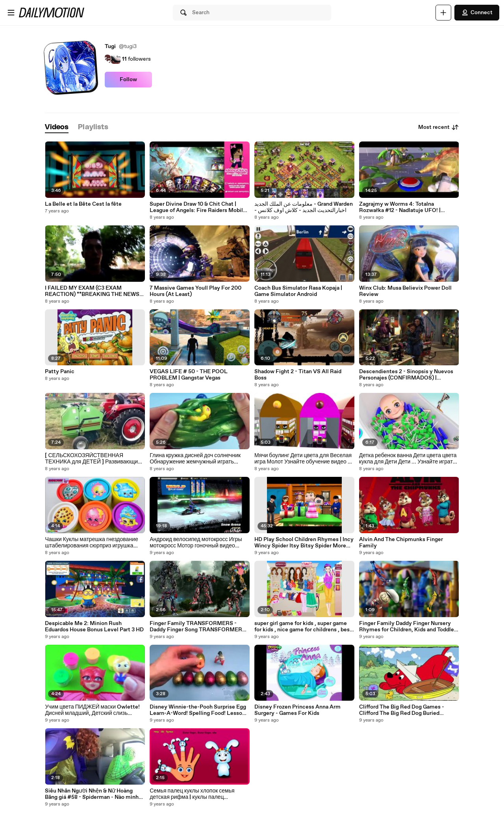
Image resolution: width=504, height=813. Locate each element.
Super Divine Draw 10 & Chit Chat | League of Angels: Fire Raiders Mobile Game (198, 207)
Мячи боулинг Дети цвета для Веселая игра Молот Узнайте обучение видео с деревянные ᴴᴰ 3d (303, 459)
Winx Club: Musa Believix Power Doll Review (405, 291)
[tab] (57, 127)
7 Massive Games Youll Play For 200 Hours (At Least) (195, 291)
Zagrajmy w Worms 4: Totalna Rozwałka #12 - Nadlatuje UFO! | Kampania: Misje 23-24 (400, 207)
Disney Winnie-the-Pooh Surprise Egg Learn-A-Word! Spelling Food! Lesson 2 (198, 710)
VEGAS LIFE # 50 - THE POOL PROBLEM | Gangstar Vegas (189, 375)
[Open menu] (11, 13)
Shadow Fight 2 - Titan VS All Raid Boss (298, 375)
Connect (477, 13)
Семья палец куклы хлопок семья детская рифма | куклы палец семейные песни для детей (192, 794)
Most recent (439, 127)
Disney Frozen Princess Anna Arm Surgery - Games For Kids (297, 710)
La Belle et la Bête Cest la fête (83, 204)
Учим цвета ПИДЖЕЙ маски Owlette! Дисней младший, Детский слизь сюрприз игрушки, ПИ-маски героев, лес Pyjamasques (92, 710)
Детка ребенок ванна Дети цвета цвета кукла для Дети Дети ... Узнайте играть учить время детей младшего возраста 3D (408, 459)
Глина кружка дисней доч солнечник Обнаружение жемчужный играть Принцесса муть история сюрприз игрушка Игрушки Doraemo (195, 459)
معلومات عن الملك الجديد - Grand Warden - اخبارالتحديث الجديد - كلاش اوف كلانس (304, 207)
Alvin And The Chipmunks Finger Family (401, 543)
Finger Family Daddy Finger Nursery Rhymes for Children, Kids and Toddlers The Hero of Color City (409, 627)
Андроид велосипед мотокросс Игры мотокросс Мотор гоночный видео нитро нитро (196, 543)
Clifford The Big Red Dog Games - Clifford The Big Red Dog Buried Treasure (402, 710)
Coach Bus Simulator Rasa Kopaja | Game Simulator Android (298, 291)
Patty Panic (60, 372)
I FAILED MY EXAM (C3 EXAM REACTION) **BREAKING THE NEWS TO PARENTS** (92, 291)
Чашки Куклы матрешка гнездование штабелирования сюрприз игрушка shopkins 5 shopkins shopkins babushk (94, 543)
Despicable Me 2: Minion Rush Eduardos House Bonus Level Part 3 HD (94, 627)
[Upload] (443, 13)
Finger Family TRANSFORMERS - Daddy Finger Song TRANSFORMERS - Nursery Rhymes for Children (199, 627)
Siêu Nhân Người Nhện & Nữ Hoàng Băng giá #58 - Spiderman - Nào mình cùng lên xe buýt (92, 794)
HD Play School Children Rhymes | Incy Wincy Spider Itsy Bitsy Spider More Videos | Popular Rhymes (304, 543)
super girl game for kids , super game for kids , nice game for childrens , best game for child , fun (303, 627)
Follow (128, 80)
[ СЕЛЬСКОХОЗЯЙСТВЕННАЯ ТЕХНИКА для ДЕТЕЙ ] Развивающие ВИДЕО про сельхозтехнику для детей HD (93, 459)
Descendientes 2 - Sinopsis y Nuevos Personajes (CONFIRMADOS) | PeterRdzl (406, 375)
